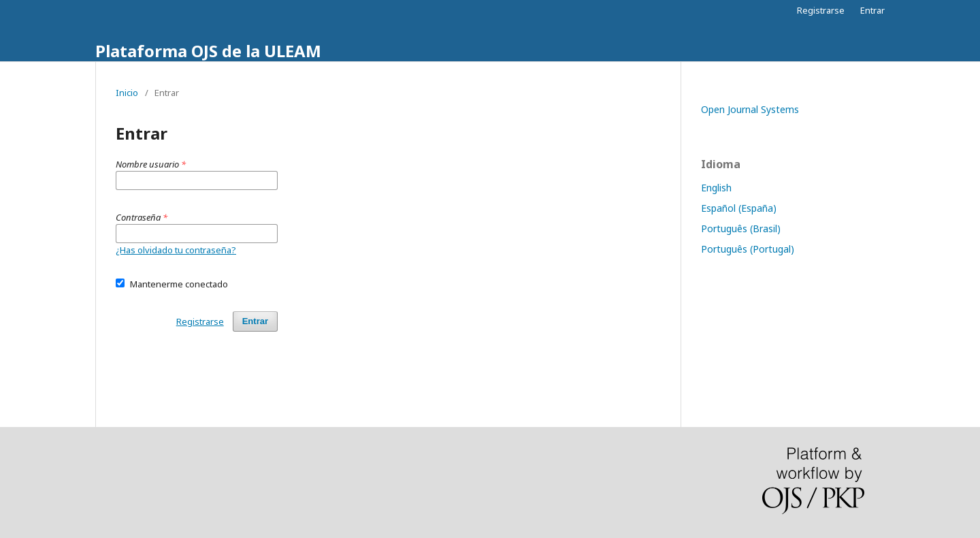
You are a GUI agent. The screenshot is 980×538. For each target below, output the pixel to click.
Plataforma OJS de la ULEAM (208, 51)
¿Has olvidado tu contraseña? (176, 250)
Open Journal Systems (750, 109)
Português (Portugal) (748, 249)
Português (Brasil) (741, 228)
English (716, 188)
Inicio (127, 93)
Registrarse (821, 10)
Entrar (872, 10)
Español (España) (739, 208)
